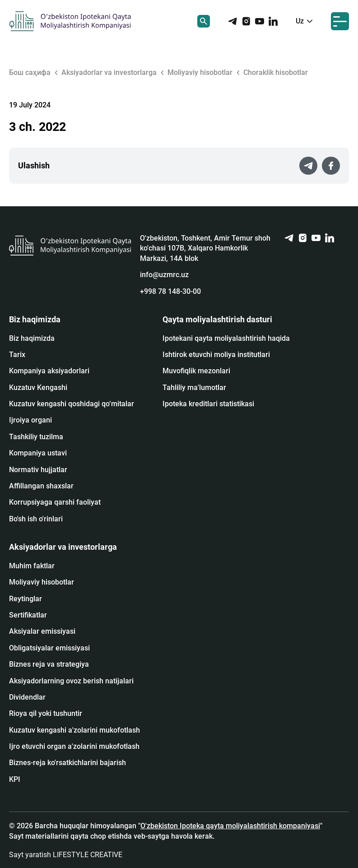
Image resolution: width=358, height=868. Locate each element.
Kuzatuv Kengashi (38, 388)
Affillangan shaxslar (41, 486)
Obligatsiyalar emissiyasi (49, 648)
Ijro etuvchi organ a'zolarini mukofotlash (74, 746)
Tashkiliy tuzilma (36, 437)
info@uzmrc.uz (164, 275)
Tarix (17, 355)
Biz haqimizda (32, 338)
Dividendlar (27, 697)
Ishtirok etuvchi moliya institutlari (216, 355)
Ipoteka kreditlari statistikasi (208, 404)
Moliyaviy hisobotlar (42, 582)
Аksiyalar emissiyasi (42, 631)
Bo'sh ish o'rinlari (36, 519)
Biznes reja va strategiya (49, 664)
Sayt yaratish (66, 855)
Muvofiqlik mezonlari (196, 371)
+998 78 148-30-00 (170, 291)
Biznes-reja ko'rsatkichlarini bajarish (67, 763)
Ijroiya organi (30, 420)
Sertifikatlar (28, 615)
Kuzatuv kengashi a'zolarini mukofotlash (74, 730)
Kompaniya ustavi (38, 453)
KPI (15, 779)
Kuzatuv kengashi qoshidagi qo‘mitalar (72, 404)
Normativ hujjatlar (38, 470)
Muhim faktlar (32, 566)
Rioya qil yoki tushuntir (46, 713)
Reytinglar (26, 599)
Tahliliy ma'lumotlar (194, 388)
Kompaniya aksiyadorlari (49, 371)
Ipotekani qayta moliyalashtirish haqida (226, 338)
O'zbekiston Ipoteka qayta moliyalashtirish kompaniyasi (230, 826)
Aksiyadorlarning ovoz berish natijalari (71, 681)
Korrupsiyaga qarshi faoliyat (55, 502)
